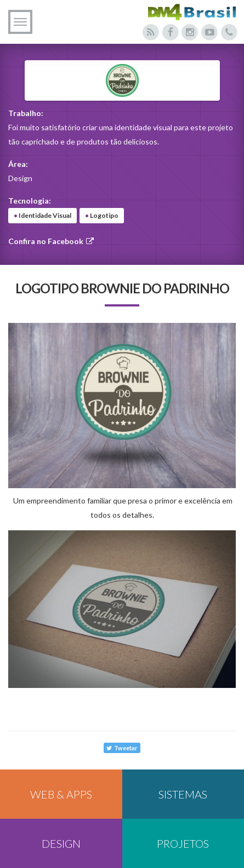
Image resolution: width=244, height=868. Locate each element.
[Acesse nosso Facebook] (170, 33)
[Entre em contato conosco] (229, 33)
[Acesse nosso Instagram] (190, 33)
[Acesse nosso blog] (151, 33)
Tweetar (122, 748)
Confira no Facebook (52, 241)
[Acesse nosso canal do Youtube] (210, 33)
